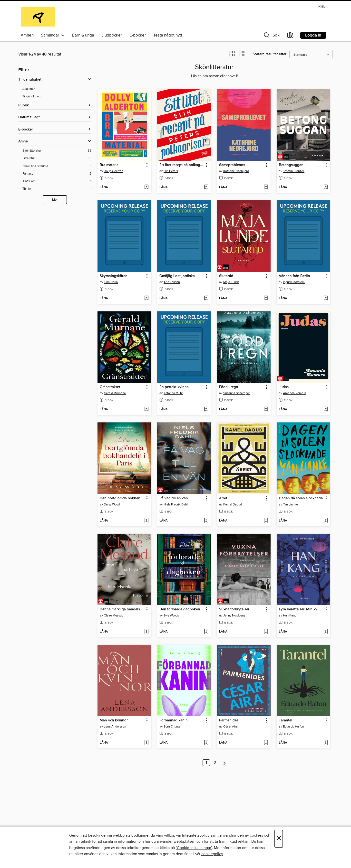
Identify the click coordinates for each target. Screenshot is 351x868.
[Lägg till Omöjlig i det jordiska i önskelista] (206, 299)
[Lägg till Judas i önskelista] (326, 410)
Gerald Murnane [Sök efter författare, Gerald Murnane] (115, 393)
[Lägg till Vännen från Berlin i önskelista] (326, 299)
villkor (169, 835)
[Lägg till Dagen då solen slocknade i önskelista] (326, 521)
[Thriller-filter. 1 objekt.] (57, 189)
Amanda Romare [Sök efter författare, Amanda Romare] (295, 393)
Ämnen (27, 35)
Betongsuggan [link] (291, 165)
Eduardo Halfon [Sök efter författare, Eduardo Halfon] (293, 727)
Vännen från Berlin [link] (294, 276)
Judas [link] (284, 387)
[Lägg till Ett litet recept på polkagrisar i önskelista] (206, 187)
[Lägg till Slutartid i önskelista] (266, 299)
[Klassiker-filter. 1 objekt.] (57, 181)
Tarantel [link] (286, 720)
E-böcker (138, 35)
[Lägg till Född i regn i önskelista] (266, 410)
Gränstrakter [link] (110, 387)
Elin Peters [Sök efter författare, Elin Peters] (171, 171)
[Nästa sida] (224, 763)
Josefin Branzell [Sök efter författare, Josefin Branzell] (294, 171)
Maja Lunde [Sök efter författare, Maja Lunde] (231, 282)
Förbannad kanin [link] (174, 720)
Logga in (313, 35)
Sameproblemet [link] (232, 165)
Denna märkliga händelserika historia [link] (122, 609)
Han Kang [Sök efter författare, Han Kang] (290, 616)
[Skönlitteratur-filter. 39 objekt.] (57, 151)
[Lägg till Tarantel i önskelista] (326, 743)
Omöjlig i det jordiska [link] (177, 276)
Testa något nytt (168, 35)
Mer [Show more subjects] (55, 200)
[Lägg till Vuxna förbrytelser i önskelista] (266, 632)
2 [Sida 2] (215, 763)
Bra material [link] (110, 165)
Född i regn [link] (229, 387)
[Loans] (291, 36)
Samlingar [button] (53, 35)
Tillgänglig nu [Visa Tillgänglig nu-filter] (31, 96)
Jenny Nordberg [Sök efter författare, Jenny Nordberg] (234, 616)
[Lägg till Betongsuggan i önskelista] (326, 187)
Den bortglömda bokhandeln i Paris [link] (122, 498)
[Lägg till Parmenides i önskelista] (266, 743)
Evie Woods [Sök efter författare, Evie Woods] (171, 616)
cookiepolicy (212, 854)
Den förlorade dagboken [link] (180, 609)
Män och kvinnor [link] (114, 720)
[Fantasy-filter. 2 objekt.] (57, 174)
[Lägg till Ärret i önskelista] (266, 521)
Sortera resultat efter (269, 54)
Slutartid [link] (226, 276)
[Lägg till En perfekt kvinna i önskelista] (206, 410)
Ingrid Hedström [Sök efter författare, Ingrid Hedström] (294, 282)
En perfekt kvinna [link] (174, 387)
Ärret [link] (223, 498)
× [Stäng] (279, 839)
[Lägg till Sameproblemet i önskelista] (266, 187)
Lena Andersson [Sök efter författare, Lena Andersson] (115, 727)
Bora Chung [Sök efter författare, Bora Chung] (172, 727)
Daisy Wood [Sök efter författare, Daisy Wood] (112, 504)
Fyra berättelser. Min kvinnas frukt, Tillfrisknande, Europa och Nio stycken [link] (301, 609)
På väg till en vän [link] (174, 498)
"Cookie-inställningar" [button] (194, 848)
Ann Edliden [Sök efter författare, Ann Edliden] (172, 282)
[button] (271, 36)
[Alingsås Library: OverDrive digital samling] (38, 17)
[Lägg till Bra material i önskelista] (146, 187)
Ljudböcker (112, 35)
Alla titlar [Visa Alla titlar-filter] (29, 89)
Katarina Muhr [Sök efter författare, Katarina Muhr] (173, 393)
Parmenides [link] (229, 720)
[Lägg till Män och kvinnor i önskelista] (146, 743)
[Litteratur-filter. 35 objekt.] (57, 158)
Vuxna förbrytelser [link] (234, 609)
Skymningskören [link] (114, 276)
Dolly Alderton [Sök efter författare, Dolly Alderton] (113, 171)
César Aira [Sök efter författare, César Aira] (230, 727)
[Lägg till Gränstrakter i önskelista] (146, 410)
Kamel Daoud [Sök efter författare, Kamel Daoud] (233, 504)
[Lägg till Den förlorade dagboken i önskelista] (206, 632)
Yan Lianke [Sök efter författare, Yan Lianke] (290, 504)
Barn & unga (83, 35)
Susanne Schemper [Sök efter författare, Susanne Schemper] (237, 393)
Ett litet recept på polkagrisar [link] (182, 165)
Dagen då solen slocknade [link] (301, 498)
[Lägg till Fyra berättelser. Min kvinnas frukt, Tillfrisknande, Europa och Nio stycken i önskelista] (326, 632)
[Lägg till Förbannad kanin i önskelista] (206, 743)
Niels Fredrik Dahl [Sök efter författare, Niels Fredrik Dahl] (176, 504)
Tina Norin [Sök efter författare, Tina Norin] (111, 282)
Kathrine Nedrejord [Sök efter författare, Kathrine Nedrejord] (236, 171)
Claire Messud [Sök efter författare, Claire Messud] (114, 616)
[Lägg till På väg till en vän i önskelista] (206, 521)
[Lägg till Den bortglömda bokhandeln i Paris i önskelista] (146, 521)
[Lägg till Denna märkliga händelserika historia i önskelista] (146, 632)
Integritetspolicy (196, 835)
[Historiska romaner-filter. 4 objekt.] (57, 166)
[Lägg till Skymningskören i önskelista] (146, 299)
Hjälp (322, 7)
